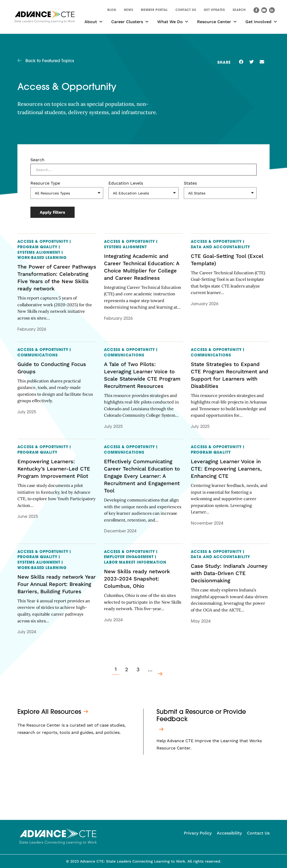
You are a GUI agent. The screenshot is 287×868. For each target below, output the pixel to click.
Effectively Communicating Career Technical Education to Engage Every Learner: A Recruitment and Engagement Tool (142, 476)
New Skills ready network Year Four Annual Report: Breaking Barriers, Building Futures (57, 584)
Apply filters (53, 212)
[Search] (143, 170)
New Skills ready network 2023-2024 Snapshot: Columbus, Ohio (137, 579)
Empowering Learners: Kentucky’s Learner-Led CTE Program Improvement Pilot (54, 469)
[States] (220, 193)
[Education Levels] (143, 193)
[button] (239, 11)
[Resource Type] (67, 193)
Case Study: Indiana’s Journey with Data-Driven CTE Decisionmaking (229, 573)
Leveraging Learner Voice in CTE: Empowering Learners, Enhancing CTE (226, 469)
